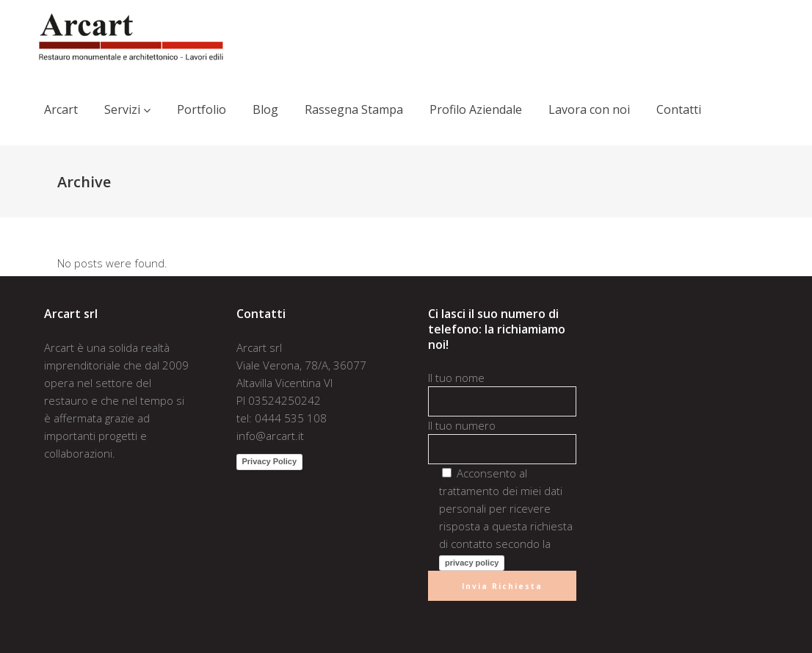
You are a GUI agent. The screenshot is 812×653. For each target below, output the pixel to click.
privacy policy (472, 563)
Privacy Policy (270, 461)
